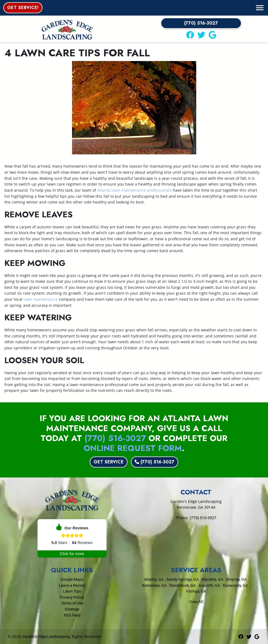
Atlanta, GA (154, 579)
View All (196, 602)
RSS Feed (72, 615)
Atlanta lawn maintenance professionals (134, 190)
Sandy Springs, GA (183, 579)
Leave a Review (72, 585)
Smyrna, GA (236, 579)
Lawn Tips (72, 591)
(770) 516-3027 (201, 23)
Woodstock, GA (183, 585)
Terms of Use (72, 603)
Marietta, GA (212, 579)
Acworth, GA (209, 585)
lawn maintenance (41, 299)
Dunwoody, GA (235, 585)
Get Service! (23, 8)
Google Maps (72, 579)
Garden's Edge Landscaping (46, 636)
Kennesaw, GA (154, 585)
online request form (133, 448)
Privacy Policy (72, 597)
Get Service (109, 462)
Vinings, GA (196, 591)
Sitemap (72, 609)
